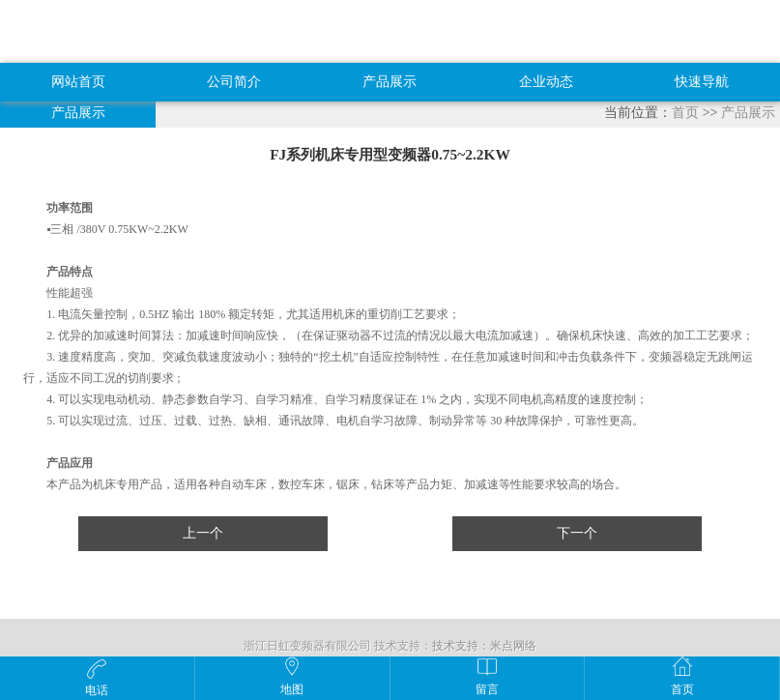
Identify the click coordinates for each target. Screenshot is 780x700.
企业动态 (546, 82)
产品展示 (390, 82)
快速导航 (702, 82)
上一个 (203, 533)
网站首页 (78, 82)
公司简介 (234, 82)
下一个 (577, 533)
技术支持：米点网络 (484, 646)
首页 (685, 113)
